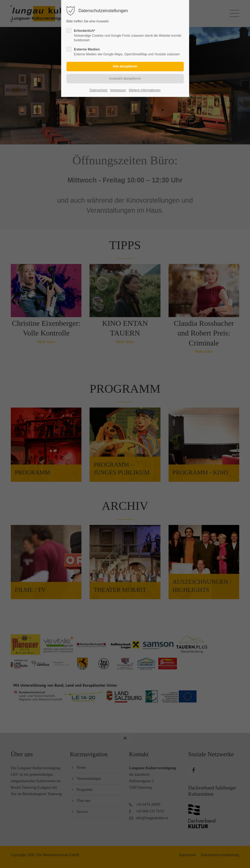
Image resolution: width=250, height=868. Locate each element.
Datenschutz (99, 90)
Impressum (118, 90)
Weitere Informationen (145, 90)
